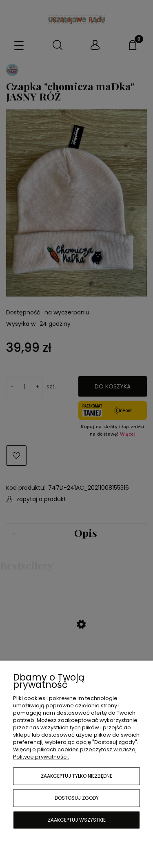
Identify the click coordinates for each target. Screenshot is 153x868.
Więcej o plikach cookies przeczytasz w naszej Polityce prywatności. (75, 753)
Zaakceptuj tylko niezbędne (76, 776)
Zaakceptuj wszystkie (77, 820)
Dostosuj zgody (77, 798)
